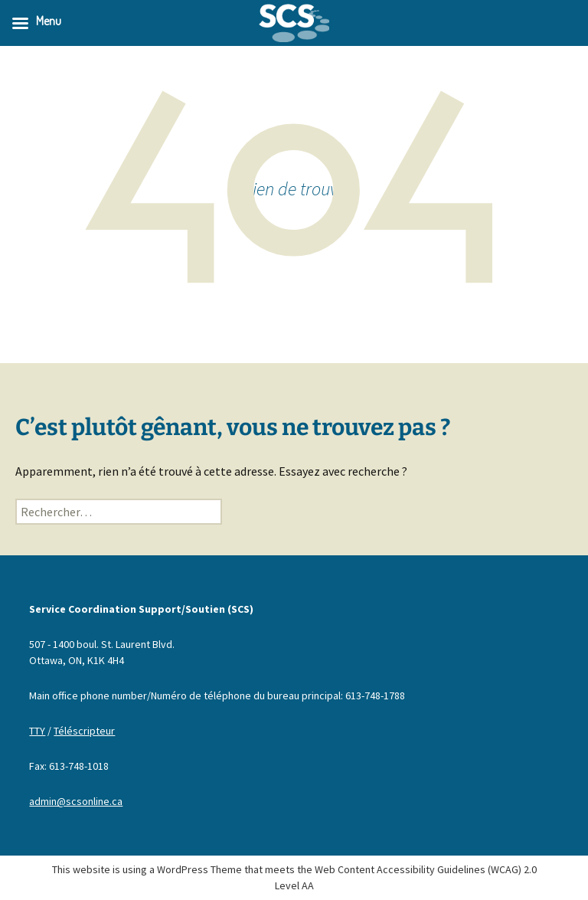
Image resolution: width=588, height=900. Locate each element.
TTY (37, 731)
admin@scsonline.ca (76, 801)
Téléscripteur (84, 731)
